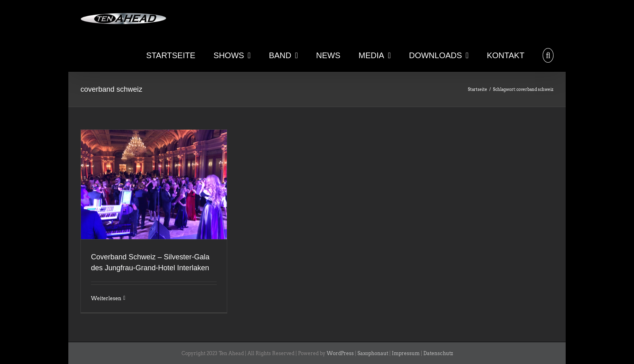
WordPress (340, 353)
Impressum (406, 353)
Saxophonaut (373, 353)
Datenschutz (438, 353)
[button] (548, 55)
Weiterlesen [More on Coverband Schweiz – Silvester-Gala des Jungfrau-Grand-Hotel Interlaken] (106, 298)
